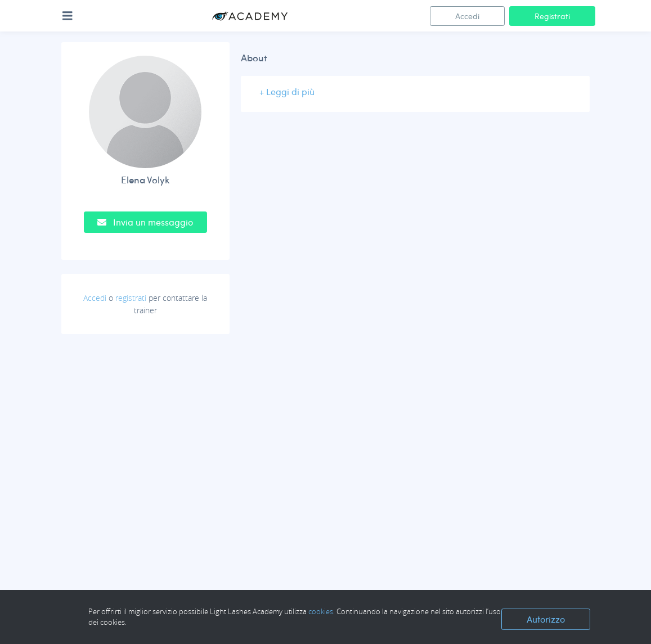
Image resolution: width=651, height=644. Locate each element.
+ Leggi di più (287, 91)
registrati (131, 298)
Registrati (552, 16)
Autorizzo (546, 619)
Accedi (467, 16)
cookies (321, 611)
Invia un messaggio (145, 222)
